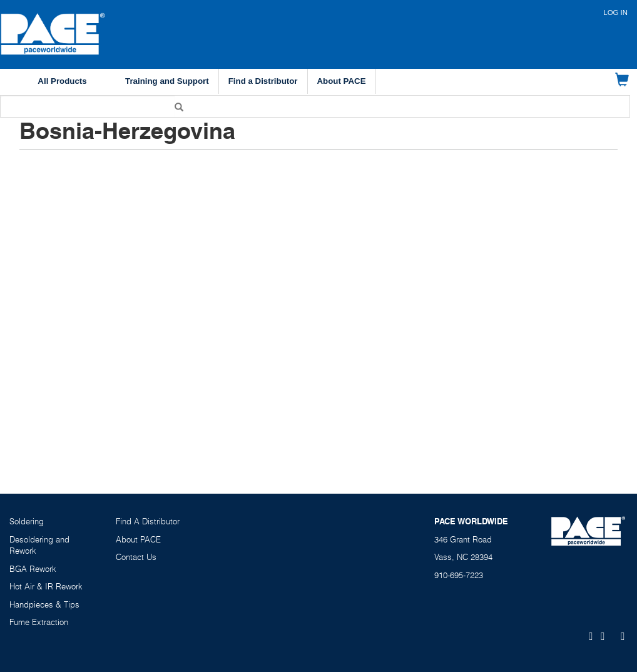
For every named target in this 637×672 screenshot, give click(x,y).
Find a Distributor (263, 81)
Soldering (27, 521)
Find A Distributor (148, 521)
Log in (615, 13)
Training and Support (167, 81)
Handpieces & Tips (44, 604)
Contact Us (136, 557)
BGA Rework (33, 569)
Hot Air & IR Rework (46, 586)
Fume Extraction (39, 622)
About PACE (342, 81)
